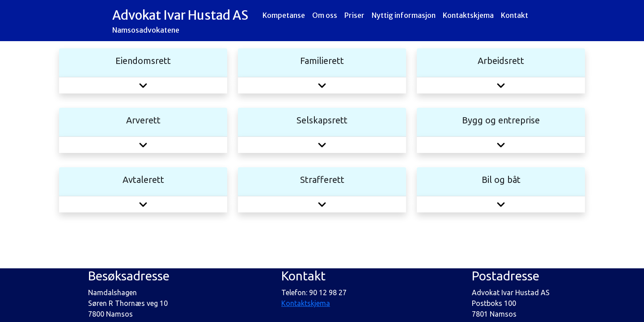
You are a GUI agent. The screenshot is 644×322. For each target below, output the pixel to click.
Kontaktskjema (468, 15)
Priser (354, 15)
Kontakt (515, 21)
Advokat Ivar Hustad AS (180, 21)
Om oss (325, 15)
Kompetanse (284, 15)
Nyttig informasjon (404, 15)
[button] (143, 85)
